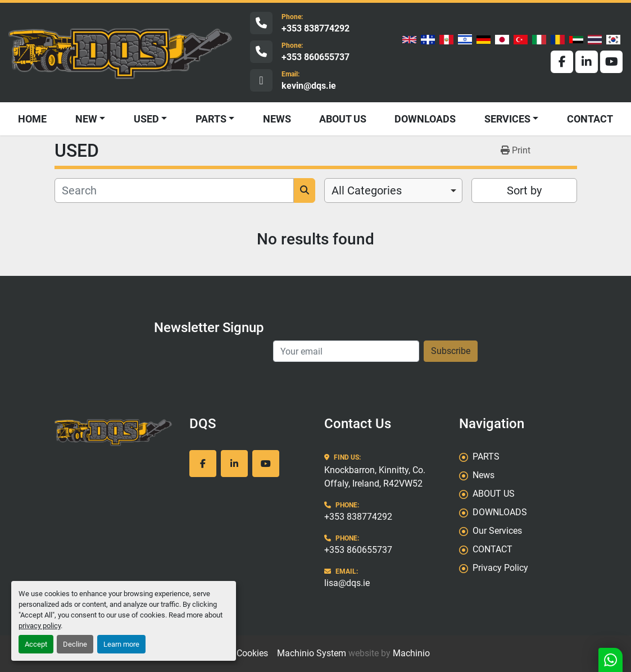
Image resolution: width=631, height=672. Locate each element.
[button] (151, 119)
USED (146, 119)
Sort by (524, 190)
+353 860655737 (316, 57)
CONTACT (590, 119)
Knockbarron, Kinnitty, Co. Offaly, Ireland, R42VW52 (375, 477)
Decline (75, 644)
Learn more (121, 644)
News (277, 119)
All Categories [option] (367, 190)
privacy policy (40, 626)
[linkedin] (587, 62)
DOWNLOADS (425, 119)
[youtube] (611, 62)
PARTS (211, 119)
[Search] (174, 190)
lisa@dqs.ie (347, 583)
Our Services (497, 531)
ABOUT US (343, 119)
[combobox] (394, 190)
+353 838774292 (316, 28)
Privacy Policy (500, 568)
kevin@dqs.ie (309, 86)
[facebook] (562, 62)
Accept (36, 644)
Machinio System (312, 653)
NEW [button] (86, 119)
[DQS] (114, 432)
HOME (32, 119)
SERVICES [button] (507, 119)
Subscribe (451, 351)
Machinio (411, 653)
